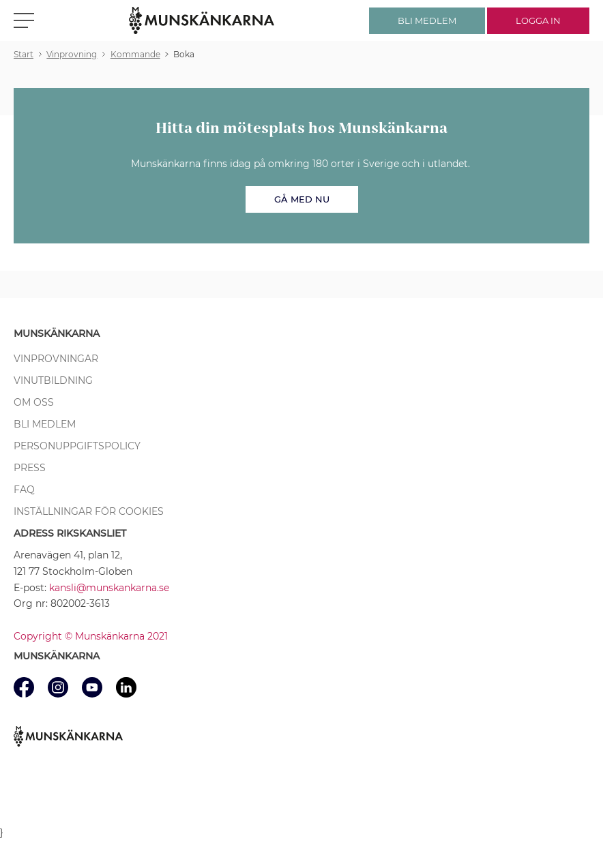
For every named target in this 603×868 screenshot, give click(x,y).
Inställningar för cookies (89, 511)
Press (30, 468)
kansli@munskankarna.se (109, 588)
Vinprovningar (56, 359)
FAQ (24, 490)
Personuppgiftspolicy (77, 446)
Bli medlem (45, 424)
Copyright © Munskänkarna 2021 (91, 636)
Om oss (34, 402)
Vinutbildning (53, 380)
